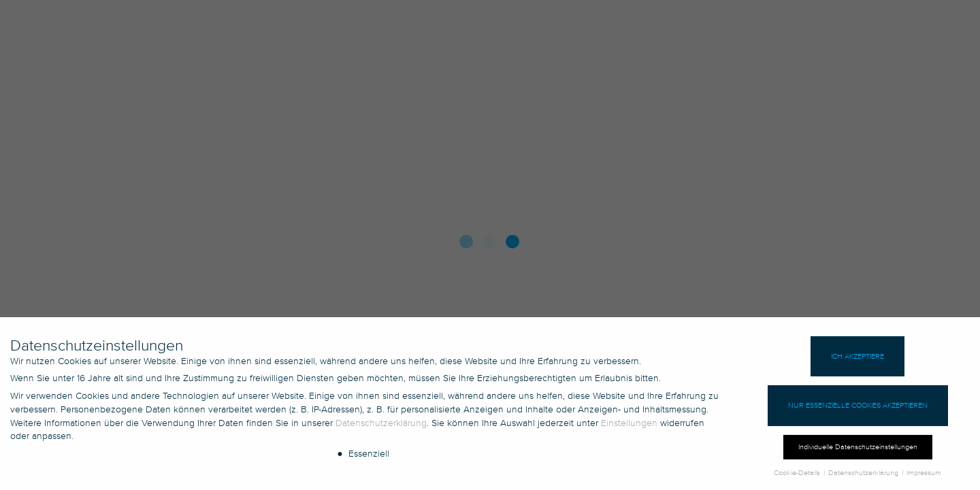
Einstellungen (629, 427)
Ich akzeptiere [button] (857, 360)
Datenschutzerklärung (381, 427)
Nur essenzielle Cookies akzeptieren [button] (858, 410)
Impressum (924, 477)
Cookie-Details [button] (798, 477)
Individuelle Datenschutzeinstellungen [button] (858, 452)
